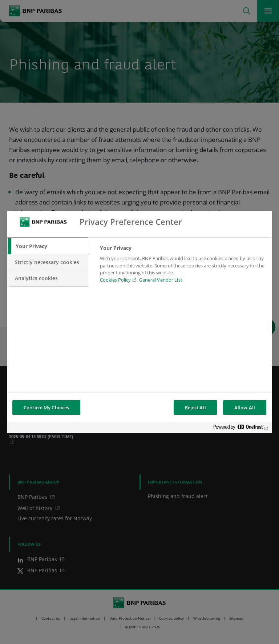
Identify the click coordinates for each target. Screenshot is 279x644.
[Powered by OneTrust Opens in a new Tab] (241, 428)
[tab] (48, 246)
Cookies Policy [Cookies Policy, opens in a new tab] (115, 280)
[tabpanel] (183, 266)
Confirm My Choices (46, 408)
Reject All (195, 408)
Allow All (245, 408)
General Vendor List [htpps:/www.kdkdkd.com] (160, 280)
